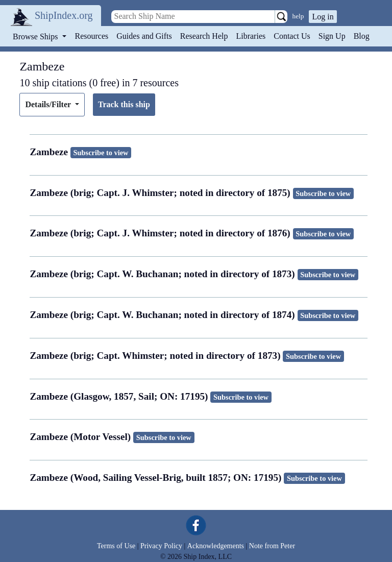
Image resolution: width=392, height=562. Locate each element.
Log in (323, 17)
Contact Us (292, 36)
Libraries (251, 36)
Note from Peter (272, 546)
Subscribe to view (101, 153)
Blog (362, 36)
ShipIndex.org (64, 15)
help (298, 16)
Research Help (204, 36)
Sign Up (332, 36)
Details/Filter (49, 104)
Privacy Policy (161, 546)
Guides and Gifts (144, 36)
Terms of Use (116, 546)
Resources (92, 36)
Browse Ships (36, 36)
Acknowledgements (216, 546)
